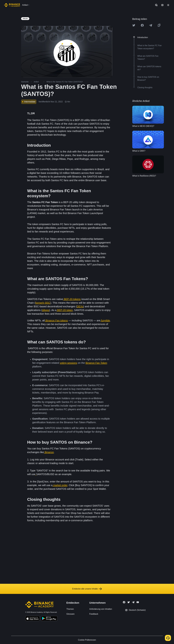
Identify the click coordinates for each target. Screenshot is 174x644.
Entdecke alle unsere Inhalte (87, 589)
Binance (49, 452)
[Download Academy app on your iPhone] (33, 619)
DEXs (80, 306)
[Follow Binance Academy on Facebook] (124, 602)
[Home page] (12, 5)
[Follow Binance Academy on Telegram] (133, 602)
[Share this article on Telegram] (151, 25)
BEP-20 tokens (72, 299)
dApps (46, 310)
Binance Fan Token (96, 363)
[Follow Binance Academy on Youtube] (138, 602)
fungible (105, 320)
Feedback (94, 614)
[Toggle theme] (168, 5)
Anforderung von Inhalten (101, 609)
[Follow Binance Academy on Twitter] (129, 602)
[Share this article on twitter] (134, 25)
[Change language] (162, 5)
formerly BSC (43, 303)
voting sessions (68, 363)
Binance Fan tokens (57, 320)
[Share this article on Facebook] (142, 25)
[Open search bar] (156, 5)
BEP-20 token (65, 310)
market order (60, 485)
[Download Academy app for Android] (49, 619)
